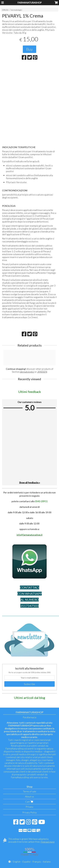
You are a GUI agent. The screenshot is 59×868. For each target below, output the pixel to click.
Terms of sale (30, 791)
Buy (30, 49)
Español (26, 862)
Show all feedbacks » (30, 483)
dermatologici (17, 10)
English (17, 862)
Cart (30, 802)
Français (37, 862)
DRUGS (5, 10)
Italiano (47, 862)
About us (30, 797)
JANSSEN (42, 372)
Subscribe (30, 684)
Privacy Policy (30, 812)
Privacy (30, 807)
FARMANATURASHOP (30, 3)
